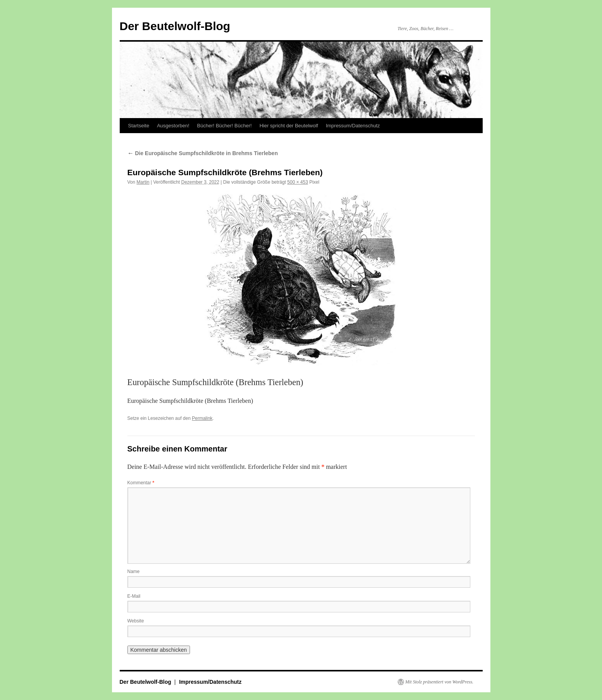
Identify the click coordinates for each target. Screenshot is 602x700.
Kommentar (141, 483)
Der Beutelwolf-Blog (175, 26)
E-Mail (134, 596)
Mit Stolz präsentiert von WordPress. (439, 682)
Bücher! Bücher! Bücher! (224, 126)
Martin (143, 182)
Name (134, 571)
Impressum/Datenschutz (353, 126)
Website (136, 621)
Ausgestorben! (173, 126)
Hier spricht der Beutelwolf (289, 126)
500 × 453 (298, 182)
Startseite (139, 126)
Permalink (202, 418)
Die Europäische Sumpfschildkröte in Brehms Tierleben (203, 153)
